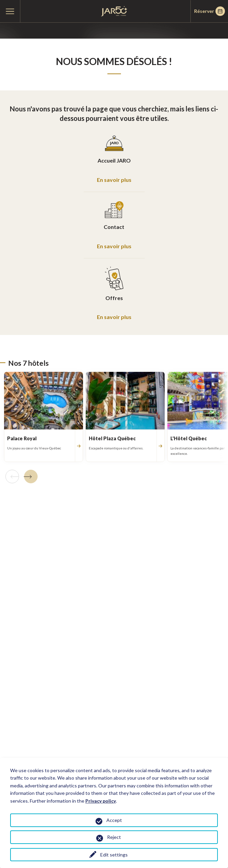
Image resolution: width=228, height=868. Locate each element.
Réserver (210, 11)
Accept (114, 820)
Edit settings (114, 855)
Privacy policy (101, 801)
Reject (114, 837)
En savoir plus (114, 180)
